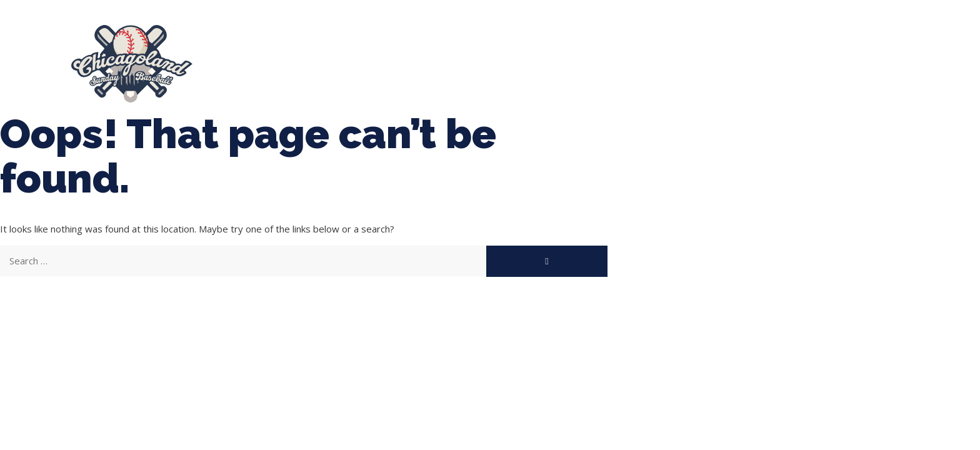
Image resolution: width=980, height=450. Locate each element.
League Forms (269, 70)
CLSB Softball (546, 58)
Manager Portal (862, 58)
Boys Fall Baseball (654, 58)
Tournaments (447, 58)
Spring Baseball (344, 58)
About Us (251, 58)
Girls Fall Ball (761, 58)
